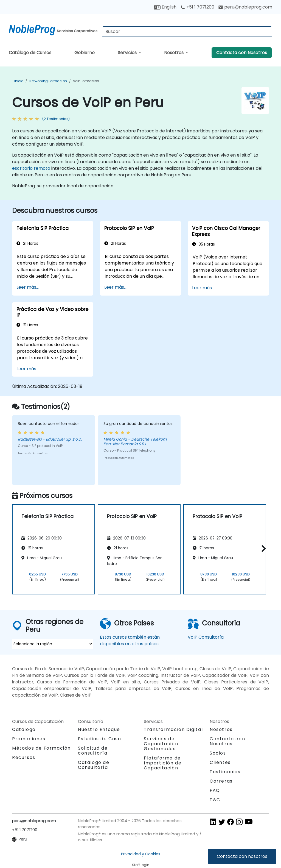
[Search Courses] (187, 32)
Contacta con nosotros (242, 856)
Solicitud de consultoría (93, 751)
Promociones (29, 739)
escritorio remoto (31, 168)
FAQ (215, 790)
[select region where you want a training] (53, 644)
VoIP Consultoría (206, 637)
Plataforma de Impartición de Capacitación (163, 763)
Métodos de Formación (41, 748)
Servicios (128, 53)
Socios (218, 753)
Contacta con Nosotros (242, 53)
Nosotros (174, 53)
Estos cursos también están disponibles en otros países (130, 640)
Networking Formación (48, 81)
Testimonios (225, 772)
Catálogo (24, 729)
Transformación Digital (173, 729)
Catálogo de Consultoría (94, 765)
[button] (262, 548)
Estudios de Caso (100, 739)
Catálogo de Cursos (30, 53)
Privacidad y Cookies (141, 854)
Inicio (19, 81)
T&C (215, 800)
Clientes (220, 762)
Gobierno (85, 53)
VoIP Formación (86, 81)
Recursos (24, 757)
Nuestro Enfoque (99, 729)
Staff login (141, 865)
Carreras (221, 781)
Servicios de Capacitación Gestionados (161, 744)
